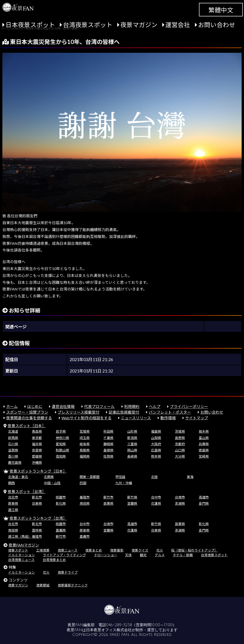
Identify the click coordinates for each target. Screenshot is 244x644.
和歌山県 (62, 450)
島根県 (108, 450)
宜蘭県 (132, 503)
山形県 (132, 431)
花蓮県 (156, 503)
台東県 (37, 503)
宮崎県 (204, 456)
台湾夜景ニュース (21, 560)
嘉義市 (85, 536)
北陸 (154, 477)
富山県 (204, 438)
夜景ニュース (68, 550)
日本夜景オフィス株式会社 (109, 630)
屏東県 (13, 503)
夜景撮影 (117, 550)
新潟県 (132, 438)
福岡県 (85, 456)
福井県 (37, 444)
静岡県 (108, 444)
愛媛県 (37, 456)
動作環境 (168, 418)
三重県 (132, 444)
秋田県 (108, 431)
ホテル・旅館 (183, 555)
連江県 (13, 510)
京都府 (180, 444)
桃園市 (61, 497)
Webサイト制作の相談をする (86, 418)
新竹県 (132, 497)
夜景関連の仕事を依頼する (29, 418)
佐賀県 (108, 456)
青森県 (37, 431)
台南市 (180, 497)
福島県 (156, 431)
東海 (190, 477)
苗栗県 (108, 503)
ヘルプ (155, 406)
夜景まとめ (94, 550)
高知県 (61, 456)
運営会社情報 (63, 406)
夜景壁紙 (43, 585)
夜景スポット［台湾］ (27, 491)
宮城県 (85, 431)
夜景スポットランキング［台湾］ (38, 518)
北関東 (49, 477)
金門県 (204, 503)
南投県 (85, 503)
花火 (160, 550)
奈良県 (37, 450)
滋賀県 (13, 450)
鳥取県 (85, 450)
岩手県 (61, 431)
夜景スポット (18, 550)
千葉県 (108, 438)
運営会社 (178, 25)
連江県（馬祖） (20, 536)
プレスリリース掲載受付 (79, 412)
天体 (128, 555)
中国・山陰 (52, 483)
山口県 (180, 450)
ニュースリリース (136, 418)
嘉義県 (61, 530)
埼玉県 (85, 438)
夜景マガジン (139, 25)
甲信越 (120, 477)
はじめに (35, 406)
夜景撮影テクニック (73, 585)
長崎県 (132, 456)
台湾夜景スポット (88, 25)
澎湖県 (180, 503)
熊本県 (156, 456)
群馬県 (13, 438)
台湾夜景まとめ (54, 560)
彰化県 (61, 503)
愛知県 (61, 444)
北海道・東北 (18, 477)
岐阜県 (85, 444)
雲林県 (37, 530)
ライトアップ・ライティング (64, 555)
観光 (143, 555)
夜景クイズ (140, 550)
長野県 (180, 438)
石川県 (13, 444)
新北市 (37, 497)
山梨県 (156, 438)
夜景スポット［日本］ (27, 426)
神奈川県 (62, 438)
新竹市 (108, 497)
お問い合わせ (217, 25)
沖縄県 (37, 462)
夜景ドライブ (68, 572)
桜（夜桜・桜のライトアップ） (194, 550)
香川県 (13, 456)
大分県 (180, 456)
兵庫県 (204, 444)
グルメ (160, 555)
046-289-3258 (119, 625)
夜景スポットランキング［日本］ (38, 471)
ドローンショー (106, 555)
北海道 (13, 431)
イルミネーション (21, 555)
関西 (11, 483)
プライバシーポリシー (189, 406)
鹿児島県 (15, 462)
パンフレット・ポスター (170, 412)
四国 (83, 483)
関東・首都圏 (90, 477)
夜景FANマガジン (24, 545)
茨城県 (180, 431)
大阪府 (156, 444)
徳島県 (204, 450)
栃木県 (204, 431)
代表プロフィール (99, 406)
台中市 (156, 497)
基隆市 (85, 497)
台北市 (13, 497)
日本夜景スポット (30, 25)
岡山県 (132, 450)
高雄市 (204, 497)
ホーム (12, 406)
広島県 (156, 450)
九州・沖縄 (124, 483)
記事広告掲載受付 (124, 412)
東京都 (37, 438)
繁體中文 (221, 10)
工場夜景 (43, 550)
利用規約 (132, 406)
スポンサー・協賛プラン (27, 412)
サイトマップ (197, 418)
